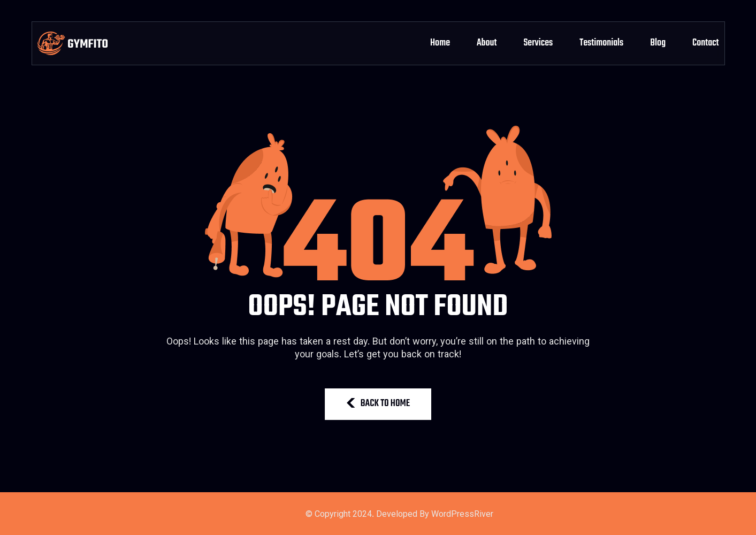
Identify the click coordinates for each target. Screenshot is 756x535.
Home (440, 43)
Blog (658, 43)
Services (538, 43)
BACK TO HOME (378, 404)
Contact (705, 43)
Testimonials (601, 43)
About (487, 43)
